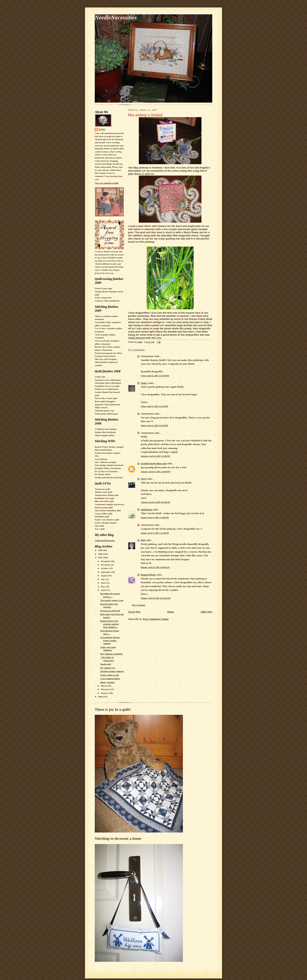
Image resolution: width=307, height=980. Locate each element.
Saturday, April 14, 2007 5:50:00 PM (155, 472)
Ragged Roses (148, 575)
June (103, 583)
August (104, 576)
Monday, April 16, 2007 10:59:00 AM (156, 598)
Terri (144, 479)
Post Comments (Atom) (156, 619)
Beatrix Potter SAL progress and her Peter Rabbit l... (110, 624)
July (103, 579)
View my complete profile (107, 183)
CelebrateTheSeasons (105, 540)
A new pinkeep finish (110, 679)
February (106, 689)
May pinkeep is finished (111, 654)
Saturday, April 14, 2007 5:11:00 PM (155, 456)
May (103, 587)
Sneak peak (106, 664)
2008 (101, 554)
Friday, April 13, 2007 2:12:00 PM (154, 406)
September (106, 572)
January (105, 693)
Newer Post (134, 612)
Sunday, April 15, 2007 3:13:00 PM (155, 518)
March (104, 686)
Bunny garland (107, 682)
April (104, 590)
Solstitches (147, 510)
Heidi (102, 129)
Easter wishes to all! (110, 675)
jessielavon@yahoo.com (154, 463)
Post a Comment (139, 605)
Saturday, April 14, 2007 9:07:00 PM (155, 502)
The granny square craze (112, 600)
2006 (101, 697)
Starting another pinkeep (112, 671)
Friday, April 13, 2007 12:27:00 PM (155, 376)
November (106, 565)
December (106, 561)
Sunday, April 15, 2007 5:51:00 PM (155, 533)
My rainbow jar (108, 668)
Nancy (144, 383)
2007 (101, 557)
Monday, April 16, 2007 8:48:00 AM (155, 567)
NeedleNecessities (116, 17)
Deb (143, 540)
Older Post (206, 612)
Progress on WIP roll (110, 611)
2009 (101, 550)
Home (170, 612)
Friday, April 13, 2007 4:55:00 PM (154, 426)
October (105, 568)
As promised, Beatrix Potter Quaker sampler (110, 640)
